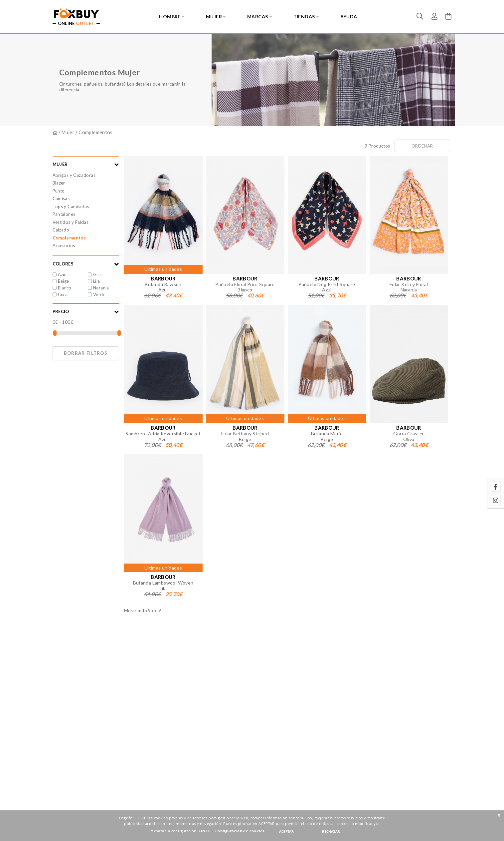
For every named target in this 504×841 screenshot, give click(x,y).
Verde (99, 294)
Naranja (101, 288)
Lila (97, 281)
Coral (63, 294)
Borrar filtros (86, 353)
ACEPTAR (286, 831)
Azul (62, 274)
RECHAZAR (331, 831)
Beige (64, 281)
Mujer (68, 132)
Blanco (65, 288)
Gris (97, 274)
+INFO (205, 831)
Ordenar (422, 146)
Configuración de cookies (240, 831)
